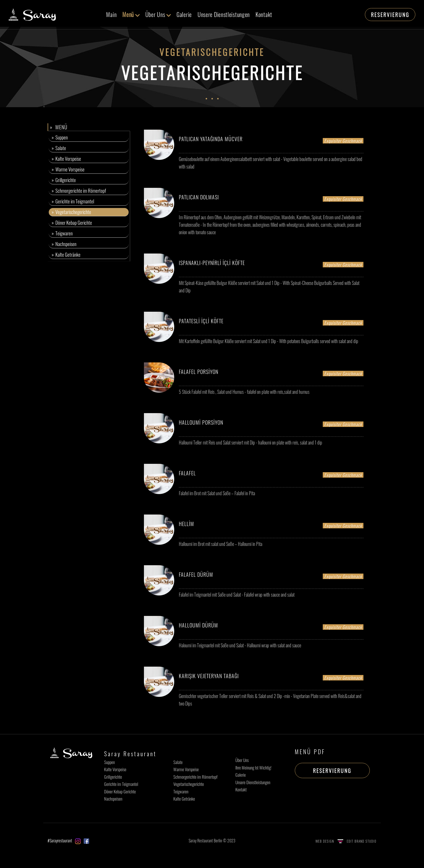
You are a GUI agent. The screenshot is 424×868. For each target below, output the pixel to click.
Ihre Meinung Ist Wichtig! (253, 767)
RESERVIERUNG (390, 15)
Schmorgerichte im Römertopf (195, 777)
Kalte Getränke (184, 799)
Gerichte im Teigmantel (121, 784)
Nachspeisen (113, 799)
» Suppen (60, 137)
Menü (131, 14)
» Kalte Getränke (66, 255)
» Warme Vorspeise (68, 169)
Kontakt (264, 14)
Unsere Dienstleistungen (224, 14)
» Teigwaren (62, 233)
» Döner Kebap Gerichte (72, 223)
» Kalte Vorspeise (66, 159)
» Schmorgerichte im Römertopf (79, 191)
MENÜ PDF (310, 752)
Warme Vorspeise (186, 769)
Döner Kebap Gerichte (120, 791)
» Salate (59, 148)
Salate (178, 762)
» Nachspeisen (64, 244)
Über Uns (158, 14)
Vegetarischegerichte (189, 784)
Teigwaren (181, 791)
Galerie (184, 14)
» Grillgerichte (64, 180)
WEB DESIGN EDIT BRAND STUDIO (346, 841)
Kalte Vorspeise (115, 769)
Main (111, 14)
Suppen (109, 762)
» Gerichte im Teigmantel (73, 201)
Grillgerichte (113, 777)
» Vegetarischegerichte (71, 212)
